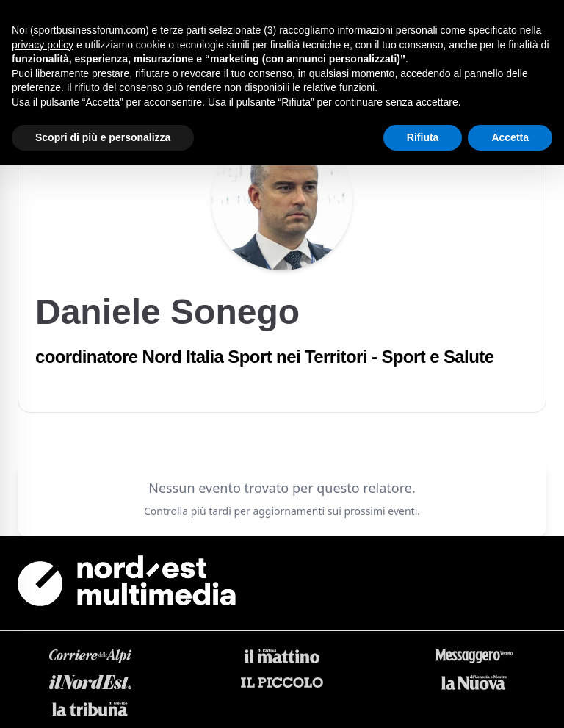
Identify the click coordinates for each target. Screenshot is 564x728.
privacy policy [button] (43, 45)
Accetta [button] (510, 137)
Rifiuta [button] (423, 137)
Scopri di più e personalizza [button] (103, 137)
